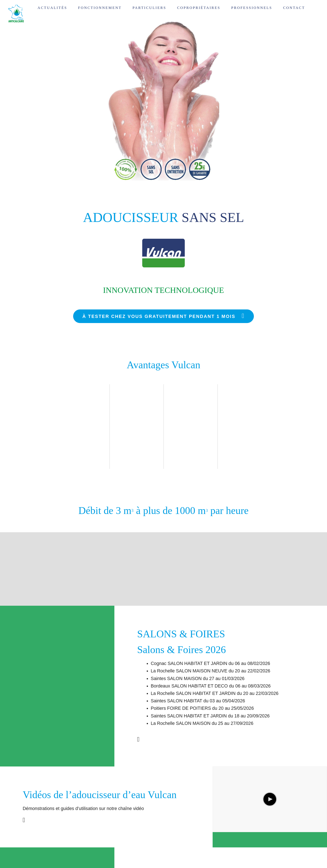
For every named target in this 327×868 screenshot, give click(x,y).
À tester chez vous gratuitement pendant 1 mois (164, 316)
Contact (294, 8)
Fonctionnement (100, 8)
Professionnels (252, 8)
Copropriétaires (199, 8)
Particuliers (149, 8)
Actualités (52, 8)
